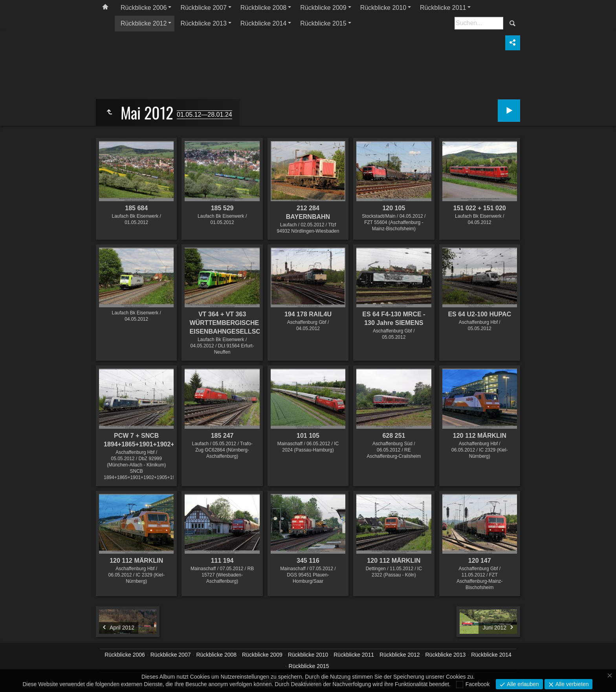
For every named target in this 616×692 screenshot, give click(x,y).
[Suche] (479, 23)
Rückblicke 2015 (323, 23)
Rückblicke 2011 (443, 8)
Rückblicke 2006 (144, 8)
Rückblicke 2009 (323, 8)
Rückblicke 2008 (263, 8)
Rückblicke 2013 (203, 23)
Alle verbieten (571, 684)
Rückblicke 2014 (263, 23)
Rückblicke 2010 (383, 8)
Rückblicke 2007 (203, 8)
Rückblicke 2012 (144, 23)
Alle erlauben (522, 684)
